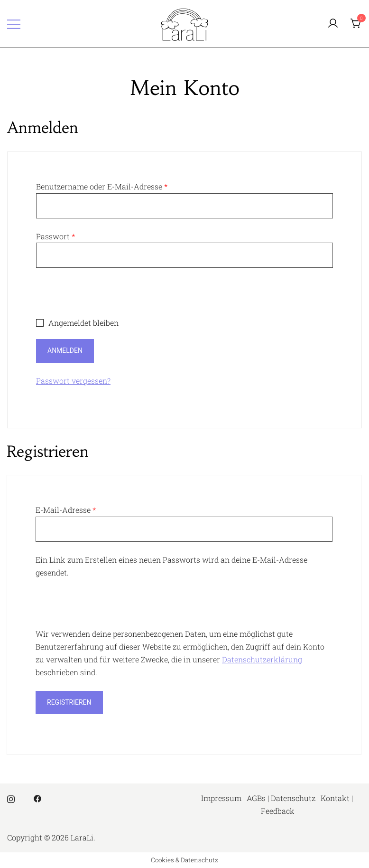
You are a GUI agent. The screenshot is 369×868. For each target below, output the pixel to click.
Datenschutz (293, 798)
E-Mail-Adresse (66, 510)
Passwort (55, 236)
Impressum (221, 798)
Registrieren (69, 702)
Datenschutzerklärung (262, 659)
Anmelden (65, 350)
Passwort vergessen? (73, 381)
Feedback (278, 811)
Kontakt (335, 798)
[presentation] (108, 298)
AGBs (256, 798)
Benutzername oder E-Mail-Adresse (102, 186)
